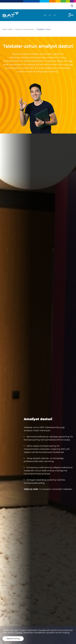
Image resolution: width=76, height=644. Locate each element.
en (55, 15)
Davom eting (13, 639)
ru (50, 15)
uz (45, 15)
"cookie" (19, 633)
